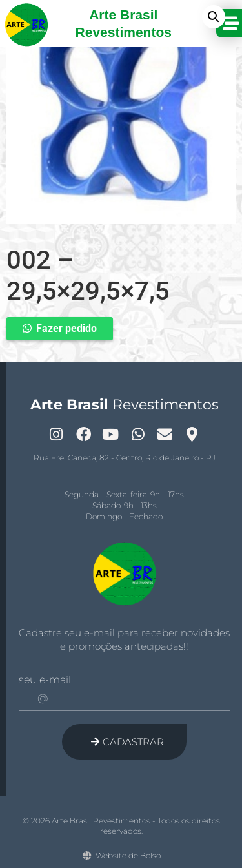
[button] (214, 17)
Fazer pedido (66, 328)
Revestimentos (125, 405)
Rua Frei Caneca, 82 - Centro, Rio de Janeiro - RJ (125, 458)
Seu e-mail (45, 680)
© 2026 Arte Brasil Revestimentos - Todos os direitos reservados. (121, 826)
